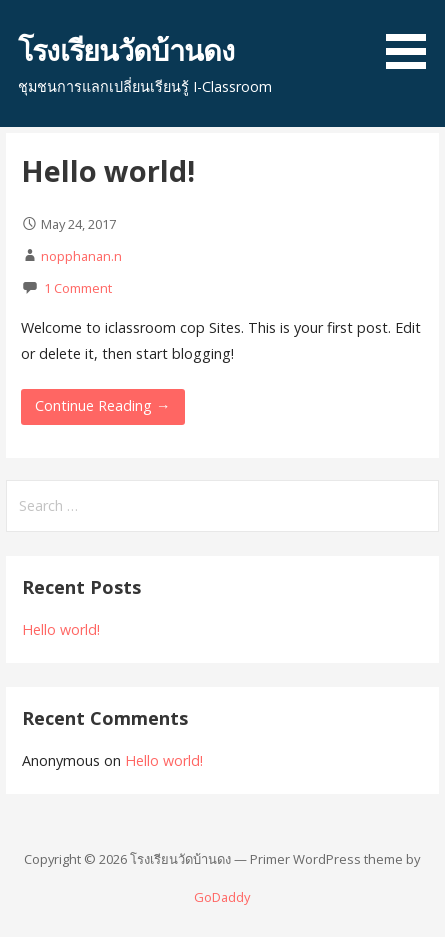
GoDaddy (222, 897)
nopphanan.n (81, 256)
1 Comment (78, 288)
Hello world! (108, 170)
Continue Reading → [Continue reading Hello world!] (102, 405)
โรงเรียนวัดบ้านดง (126, 49)
